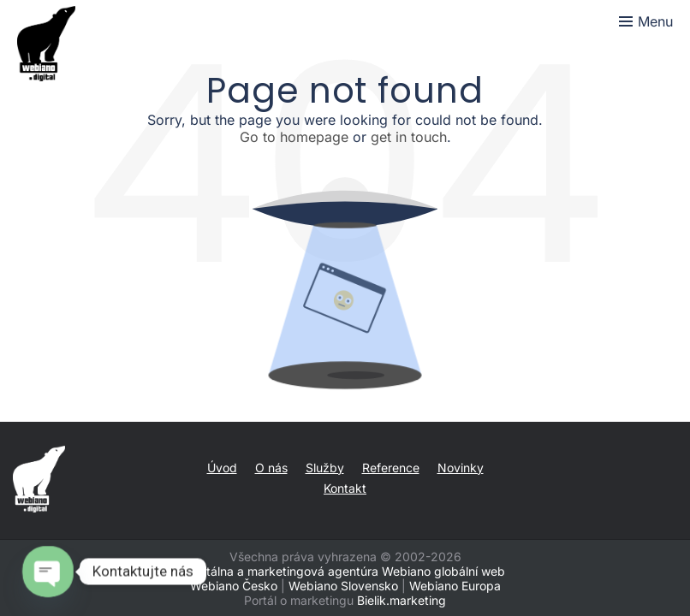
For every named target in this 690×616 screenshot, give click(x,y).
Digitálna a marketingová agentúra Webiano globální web (345, 571)
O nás (271, 468)
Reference (391, 468)
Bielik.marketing (402, 600)
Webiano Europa (455, 586)
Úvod (222, 468)
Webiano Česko (234, 586)
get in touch (409, 137)
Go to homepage (294, 137)
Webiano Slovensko (343, 586)
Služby (325, 468)
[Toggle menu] (646, 21)
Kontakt (345, 488)
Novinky (461, 468)
